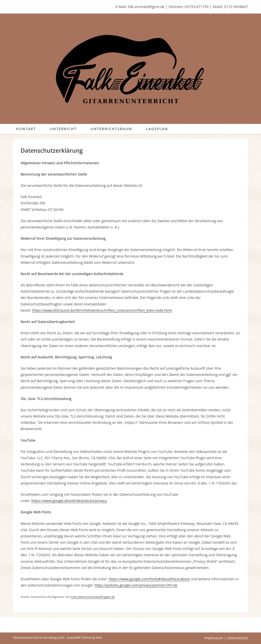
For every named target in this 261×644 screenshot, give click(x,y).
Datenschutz (238, 638)
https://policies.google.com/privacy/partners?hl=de (136, 585)
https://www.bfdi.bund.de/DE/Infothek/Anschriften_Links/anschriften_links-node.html (102, 310)
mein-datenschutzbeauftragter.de (93, 597)
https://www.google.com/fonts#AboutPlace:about (149, 579)
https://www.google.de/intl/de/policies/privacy (69, 501)
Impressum (214, 638)
